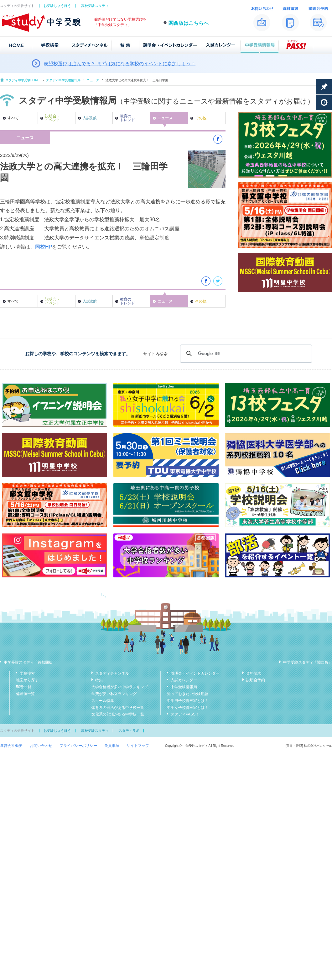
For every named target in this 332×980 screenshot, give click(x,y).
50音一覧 (24, 687)
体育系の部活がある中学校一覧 (118, 708)
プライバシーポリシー (78, 746)
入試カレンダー (184, 680)
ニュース (93, 80)
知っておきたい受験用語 (188, 694)
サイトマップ (138, 746)
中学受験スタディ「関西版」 (308, 662)
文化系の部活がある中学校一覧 (118, 714)
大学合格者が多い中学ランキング (120, 687)
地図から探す (27, 680)
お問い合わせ (41, 746)
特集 (99, 680)
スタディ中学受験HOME (23, 80)
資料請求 (254, 673)
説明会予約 (256, 680)
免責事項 (112, 746)
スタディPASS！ (185, 714)
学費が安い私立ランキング (114, 694)
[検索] (245, 354)
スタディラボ (129, 731)
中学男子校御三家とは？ (188, 701)
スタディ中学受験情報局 (63, 80)
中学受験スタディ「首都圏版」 (30, 662)
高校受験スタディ (95, 6)
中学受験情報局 (184, 687)
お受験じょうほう (57, 6)
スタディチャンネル (112, 673)
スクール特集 (103, 701)
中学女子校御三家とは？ (188, 708)
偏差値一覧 (25, 694)
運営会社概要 (11, 746)
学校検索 (27, 673)
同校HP (44, 247)
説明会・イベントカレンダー (195, 673)
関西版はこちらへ (189, 23)
